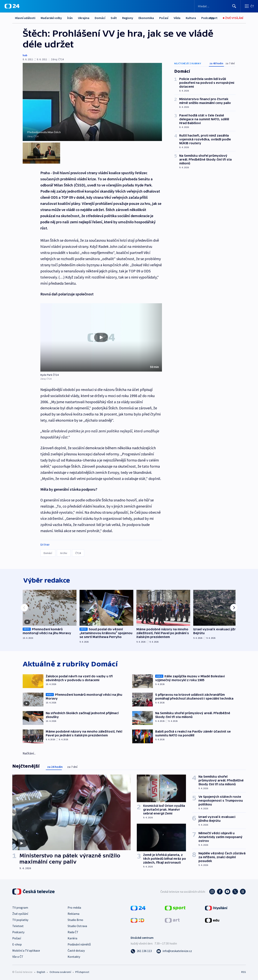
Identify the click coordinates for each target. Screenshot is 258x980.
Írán (70, 18)
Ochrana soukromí (60, 972)
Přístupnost (82, 972)
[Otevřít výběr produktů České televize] (249, 6)
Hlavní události (25, 18)
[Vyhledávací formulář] (217, 6)
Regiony (128, 18)
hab (25, 55)
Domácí (100, 18)
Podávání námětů (79, 944)
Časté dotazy (76, 950)
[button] (101, 336)
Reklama (73, 913)
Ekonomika (146, 18)
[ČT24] (12, 6)
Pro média (74, 907)
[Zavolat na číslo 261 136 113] (141, 950)
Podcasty (18, 932)
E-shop (17, 944)
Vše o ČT (18, 956)
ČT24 (78, 551)
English (41, 972)
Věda (177, 18)
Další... (190, 18)
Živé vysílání (20, 913)
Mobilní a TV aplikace (26, 950)
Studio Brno (75, 919)
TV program (20, 907)
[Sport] (214, 18)
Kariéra (72, 938)
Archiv (64, 551)
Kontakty (74, 956)
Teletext (18, 926)
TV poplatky (20, 919)
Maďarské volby (51, 18)
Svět (114, 18)
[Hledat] (234, 6)
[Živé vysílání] (233, 18)
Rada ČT (73, 932)
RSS (244, 972)
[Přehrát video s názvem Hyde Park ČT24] (101, 336)
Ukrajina (84, 18)
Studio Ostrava (77, 926)
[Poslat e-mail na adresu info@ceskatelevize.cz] (174, 950)
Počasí (164, 18)
